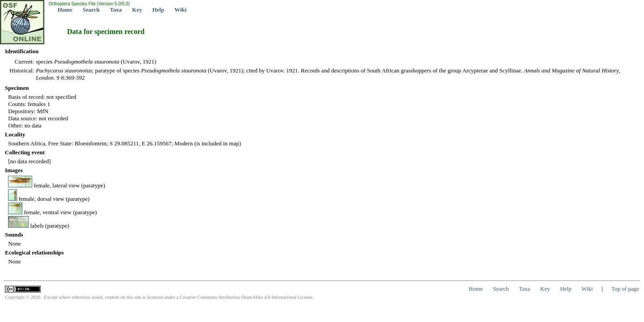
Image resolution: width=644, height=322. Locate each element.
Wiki (180, 10)
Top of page (625, 289)
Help (158, 10)
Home (65, 10)
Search (91, 10)
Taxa (116, 10)
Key (137, 10)
